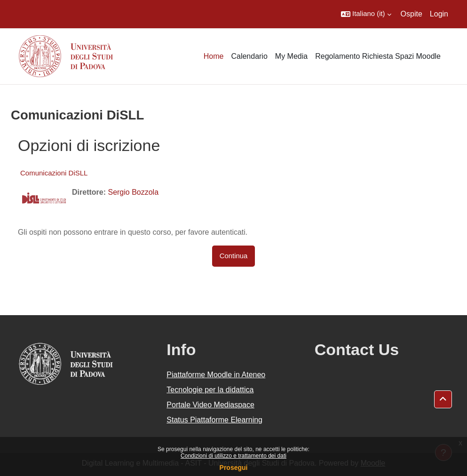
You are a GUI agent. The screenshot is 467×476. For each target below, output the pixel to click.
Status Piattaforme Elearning (214, 420)
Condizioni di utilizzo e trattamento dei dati (233, 456)
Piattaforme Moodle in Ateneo (216, 375)
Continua (234, 256)
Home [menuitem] (214, 56)
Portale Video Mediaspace (210, 405)
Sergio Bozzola (133, 192)
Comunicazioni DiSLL (54, 173)
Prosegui (234, 468)
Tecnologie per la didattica (210, 390)
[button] (366, 14)
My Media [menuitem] (291, 56)
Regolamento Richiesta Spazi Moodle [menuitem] (378, 56)
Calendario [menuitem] (249, 56)
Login (439, 14)
